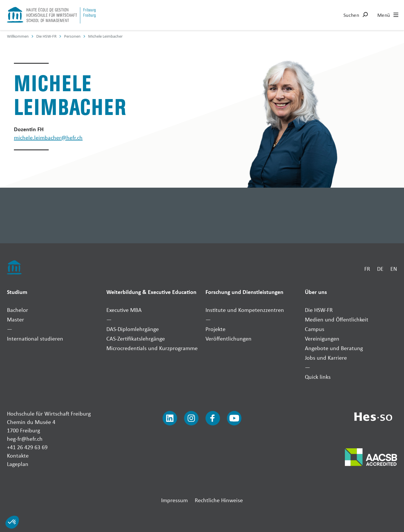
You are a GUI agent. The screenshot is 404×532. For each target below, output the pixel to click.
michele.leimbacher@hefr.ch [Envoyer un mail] (48, 137)
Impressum (174, 500)
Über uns (316, 292)
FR (367, 269)
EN (394, 269)
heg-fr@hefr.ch (25, 439)
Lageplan (18, 464)
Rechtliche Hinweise (219, 500)
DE (380, 269)
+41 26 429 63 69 (27, 447)
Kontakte (18, 455)
